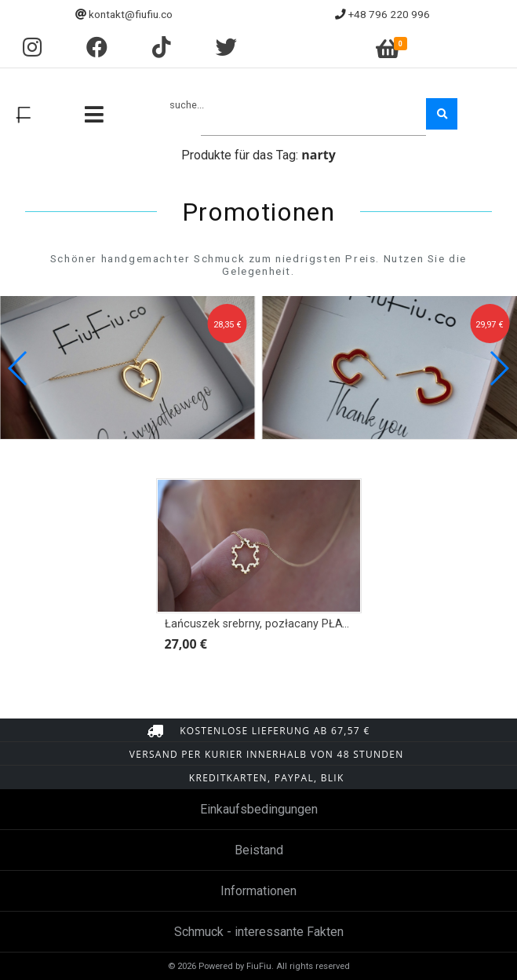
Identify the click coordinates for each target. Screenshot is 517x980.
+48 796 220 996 (389, 14)
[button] (499, 368)
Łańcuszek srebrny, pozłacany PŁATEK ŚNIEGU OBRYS (304, 624)
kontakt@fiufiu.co (131, 14)
